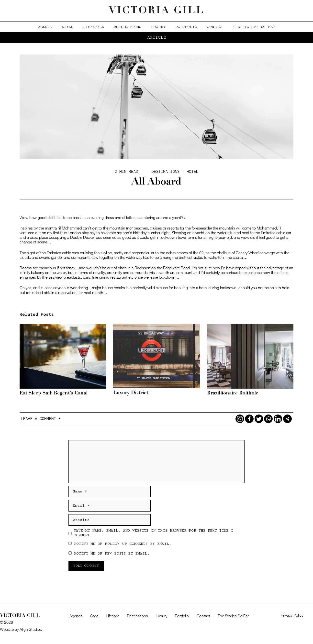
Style (67, 27)
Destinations (127, 27)
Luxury (158, 27)
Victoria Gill (157, 11)
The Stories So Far (254, 27)
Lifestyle (93, 27)
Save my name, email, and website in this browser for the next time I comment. (153, 533)
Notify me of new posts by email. (112, 553)
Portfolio (186, 27)
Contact (215, 27)
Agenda (45, 27)
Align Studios (31, 629)
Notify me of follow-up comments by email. (123, 544)
